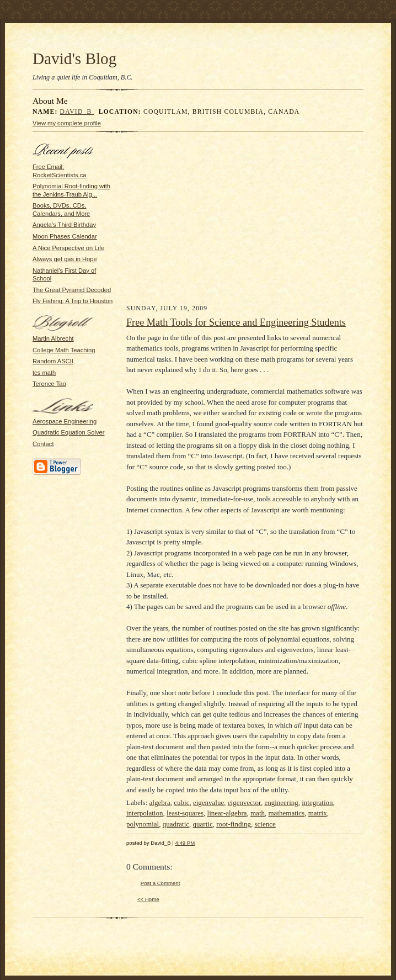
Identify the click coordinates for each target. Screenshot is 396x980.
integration (317, 802)
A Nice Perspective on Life (68, 248)
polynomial (143, 824)
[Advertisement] (245, 221)
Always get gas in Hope (65, 259)
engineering (281, 802)
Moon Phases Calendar (65, 236)
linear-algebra (227, 813)
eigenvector (244, 802)
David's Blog (74, 59)
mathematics (287, 813)
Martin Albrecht (53, 338)
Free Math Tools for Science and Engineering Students (236, 322)
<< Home (148, 899)
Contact (43, 444)
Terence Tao (49, 384)
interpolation (145, 813)
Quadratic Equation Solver (68, 432)
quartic (203, 824)
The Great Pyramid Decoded (72, 290)
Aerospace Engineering (65, 421)
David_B (77, 112)
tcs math (44, 373)
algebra (160, 802)
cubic (181, 802)
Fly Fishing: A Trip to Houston (73, 301)
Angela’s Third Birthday (64, 225)
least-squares (185, 813)
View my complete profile (67, 123)
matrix (318, 813)
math (258, 813)
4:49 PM (185, 843)
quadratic (176, 824)
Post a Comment (160, 883)
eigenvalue (208, 802)
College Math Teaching (64, 350)
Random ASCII (53, 361)
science (265, 824)
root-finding (234, 824)
